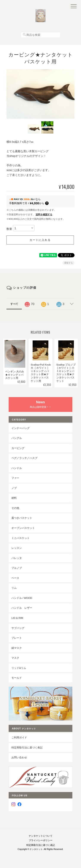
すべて (14, 304)
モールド (17, 678)
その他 (15, 508)
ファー (15, 478)
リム (14, 588)
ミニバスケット (21, 538)
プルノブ (17, 568)
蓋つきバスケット (22, 518)
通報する (68, 263)
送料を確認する (44, 214)
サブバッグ (18, 628)
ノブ (14, 488)
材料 (14, 498)
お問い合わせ (19, 757)
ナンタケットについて (41, 836)
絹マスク (17, 648)
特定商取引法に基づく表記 (27, 747)
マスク (15, 658)
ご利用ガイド (19, 737)
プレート (17, 638)
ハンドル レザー (22, 608)
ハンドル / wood (22, 598)
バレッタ (17, 558)
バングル (17, 438)
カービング (18, 448)
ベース (15, 578)
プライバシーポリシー (41, 840)
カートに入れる (40, 240)
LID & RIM (17, 618)
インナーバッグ (21, 428)
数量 (9, 229)
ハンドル (17, 468)
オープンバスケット (23, 528)
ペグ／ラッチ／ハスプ (24, 458)
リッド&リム (19, 668)
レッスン (17, 548)
